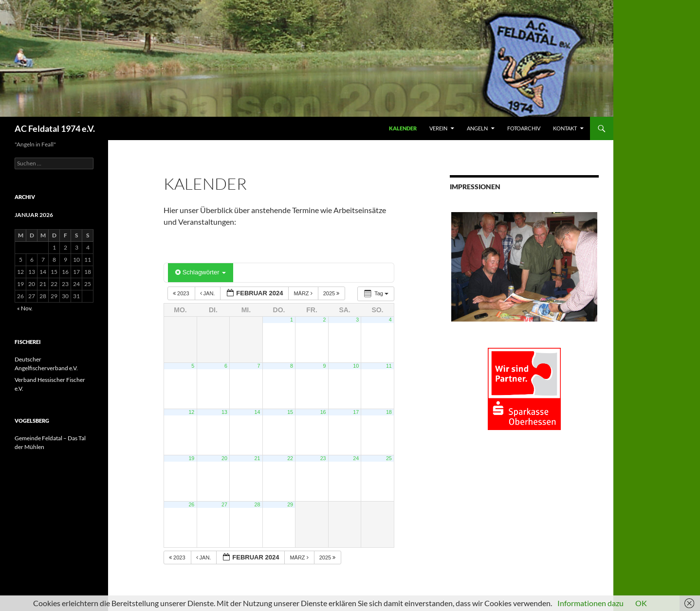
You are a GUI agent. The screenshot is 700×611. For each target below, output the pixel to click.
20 (224, 458)
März (304, 293)
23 (323, 458)
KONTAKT (565, 128)
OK (641, 603)
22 (290, 458)
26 (191, 504)
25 (389, 458)
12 (191, 412)
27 (224, 504)
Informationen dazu (590, 603)
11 (389, 366)
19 (191, 458)
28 (258, 504)
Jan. (208, 293)
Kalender (403, 128)
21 (258, 458)
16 (323, 412)
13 (224, 412)
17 (356, 412)
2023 (182, 293)
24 (356, 458)
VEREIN (438, 128)
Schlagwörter (201, 272)
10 (356, 366)
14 (258, 412)
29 (290, 504)
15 (290, 412)
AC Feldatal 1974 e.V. (55, 128)
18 (389, 412)
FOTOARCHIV (524, 128)
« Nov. (25, 308)
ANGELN (477, 128)
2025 (332, 293)
